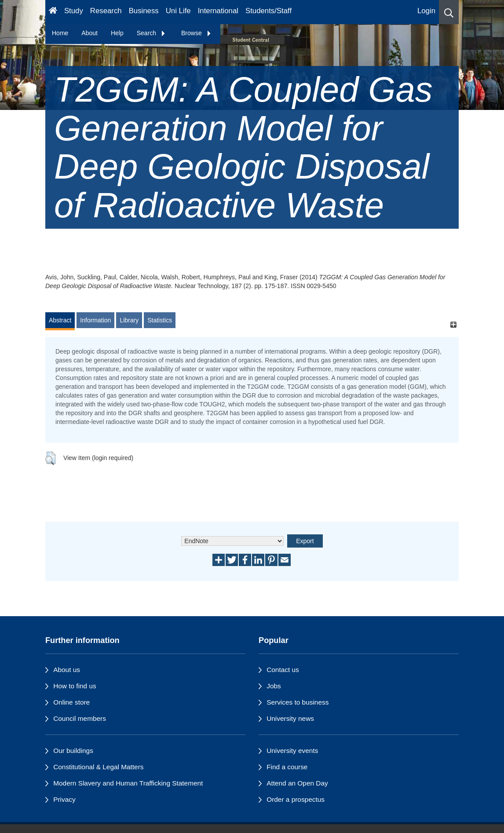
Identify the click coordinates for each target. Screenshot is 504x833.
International (218, 11)
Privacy (64, 799)
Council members (80, 718)
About (89, 33)
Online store (71, 702)
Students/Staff (268, 11)
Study (74, 11)
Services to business (298, 702)
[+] (453, 324)
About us (67, 670)
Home (60, 33)
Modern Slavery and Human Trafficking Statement (128, 783)
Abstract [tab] (60, 320)
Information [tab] (95, 320)
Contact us (283, 670)
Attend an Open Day (297, 783)
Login (426, 11)
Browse (196, 33)
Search (151, 33)
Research (106, 11)
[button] (449, 12)
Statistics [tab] (160, 320)
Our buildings (73, 751)
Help (117, 33)
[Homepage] (53, 12)
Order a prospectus (296, 799)
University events (292, 751)
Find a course (287, 767)
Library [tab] (129, 320)
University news (290, 718)
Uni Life (178, 11)
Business (144, 11)
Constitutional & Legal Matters (98, 767)
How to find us (75, 686)
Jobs (274, 686)
